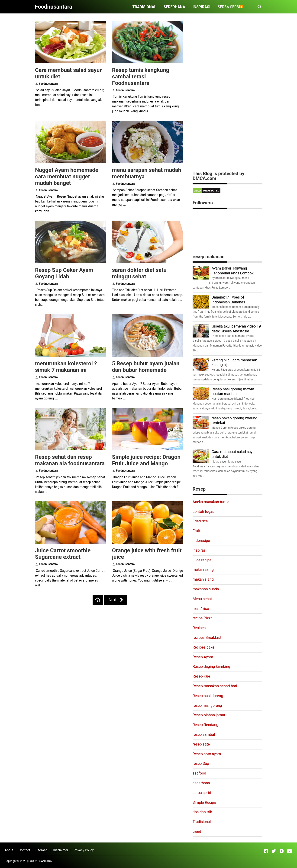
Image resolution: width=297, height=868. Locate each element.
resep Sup (201, 764)
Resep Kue (201, 676)
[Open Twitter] (274, 851)
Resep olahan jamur (209, 715)
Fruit (196, 531)
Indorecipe (201, 541)
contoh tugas (203, 512)
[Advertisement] (227, 96)
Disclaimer (61, 850)
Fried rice (200, 521)
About (9, 850)
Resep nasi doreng (208, 696)
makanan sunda (206, 589)
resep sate (201, 744)
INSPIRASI (201, 7)
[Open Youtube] (290, 851)
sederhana (201, 783)
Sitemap (41, 850)
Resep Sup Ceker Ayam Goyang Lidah (64, 273)
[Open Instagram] (282, 851)
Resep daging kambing (211, 667)
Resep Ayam (203, 657)
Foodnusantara (48, 84)
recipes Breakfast (207, 638)
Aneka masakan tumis (211, 502)
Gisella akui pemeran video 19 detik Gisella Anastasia (236, 329)
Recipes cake (203, 647)
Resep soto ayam (207, 754)
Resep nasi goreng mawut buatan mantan (233, 392)
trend (197, 831)
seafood (199, 773)
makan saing (203, 570)
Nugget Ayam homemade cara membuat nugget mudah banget (67, 177)
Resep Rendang (205, 725)
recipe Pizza (203, 618)
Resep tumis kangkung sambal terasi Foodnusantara (141, 77)
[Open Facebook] (266, 851)
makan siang (203, 579)
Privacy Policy (84, 850)
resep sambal (204, 735)
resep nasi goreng (207, 706)
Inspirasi (200, 550)
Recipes (199, 628)
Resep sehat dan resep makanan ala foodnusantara (70, 460)
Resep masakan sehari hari (215, 686)
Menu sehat (202, 599)
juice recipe (202, 560)
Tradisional (202, 822)
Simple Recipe (204, 802)
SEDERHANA (174, 7)
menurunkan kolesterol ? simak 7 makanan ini (66, 367)
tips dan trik (202, 812)
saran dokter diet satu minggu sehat (139, 273)
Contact (24, 850)
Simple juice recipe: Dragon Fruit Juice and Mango (146, 460)
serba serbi (202, 793)
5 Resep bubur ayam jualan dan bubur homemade (146, 367)
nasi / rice (201, 609)
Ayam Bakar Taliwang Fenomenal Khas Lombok (233, 271)
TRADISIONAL (144, 7)
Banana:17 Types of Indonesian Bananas (228, 300)
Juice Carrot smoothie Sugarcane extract (63, 554)
